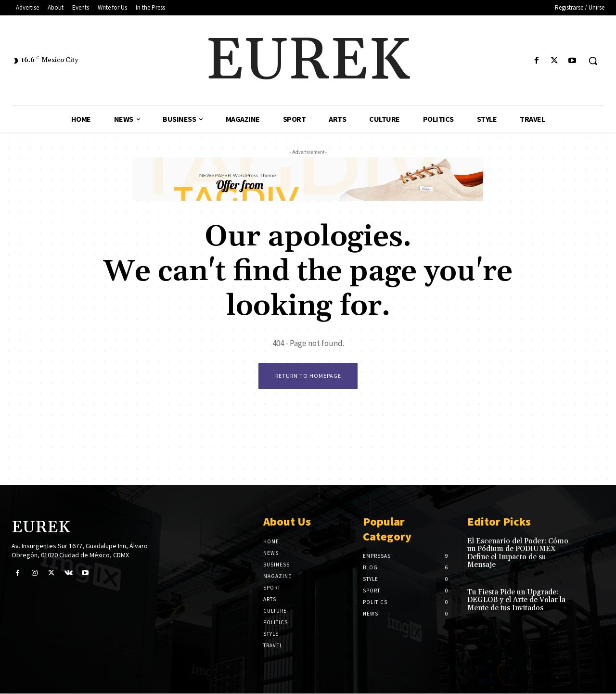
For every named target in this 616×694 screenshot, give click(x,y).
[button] (593, 61)
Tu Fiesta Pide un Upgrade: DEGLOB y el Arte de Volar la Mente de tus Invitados (516, 601)
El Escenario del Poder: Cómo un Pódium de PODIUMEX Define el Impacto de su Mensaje (518, 554)
